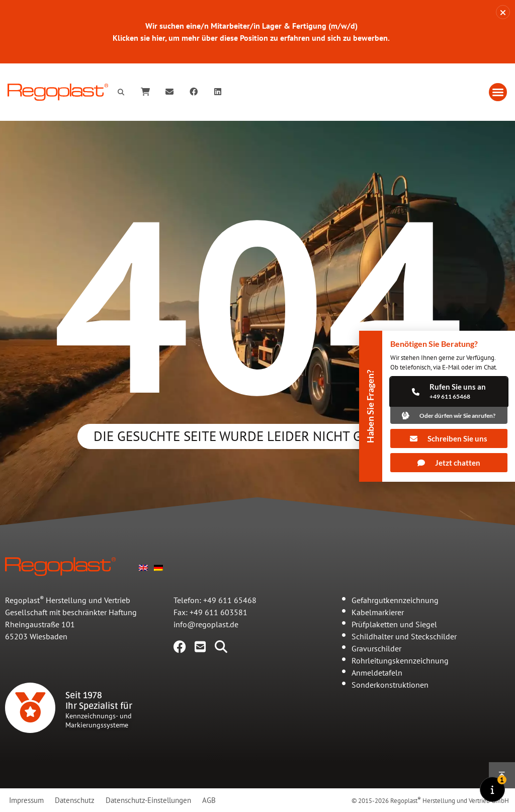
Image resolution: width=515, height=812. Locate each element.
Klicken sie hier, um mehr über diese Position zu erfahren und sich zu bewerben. (251, 38)
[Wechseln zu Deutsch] (158, 567)
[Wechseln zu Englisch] (143, 567)
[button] (498, 92)
